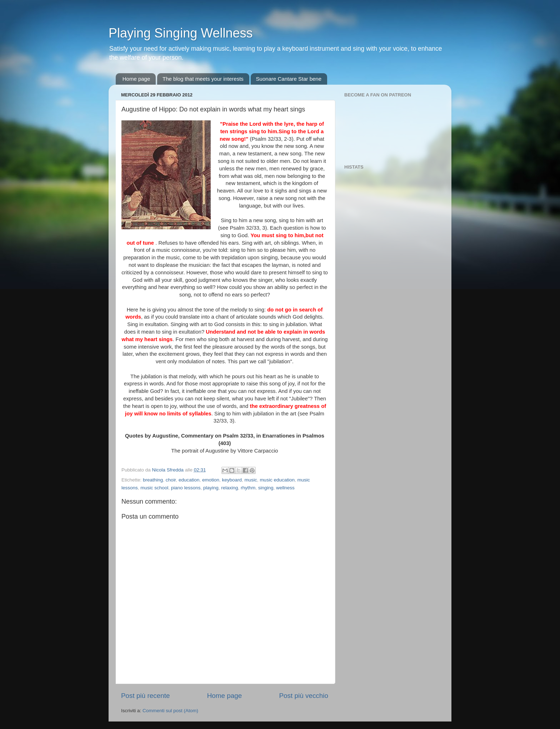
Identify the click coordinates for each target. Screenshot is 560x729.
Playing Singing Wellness (181, 33)
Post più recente (146, 696)
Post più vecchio (304, 696)
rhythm (248, 488)
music (251, 480)
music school (154, 488)
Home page (136, 79)
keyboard (232, 480)
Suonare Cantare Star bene (289, 79)
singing (266, 488)
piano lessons (186, 488)
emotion (211, 480)
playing (211, 488)
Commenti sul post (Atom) (170, 711)
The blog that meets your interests (203, 79)
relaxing (229, 488)
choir (171, 480)
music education (277, 480)
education (189, 480)
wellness (285, 488)
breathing (153, 480)
